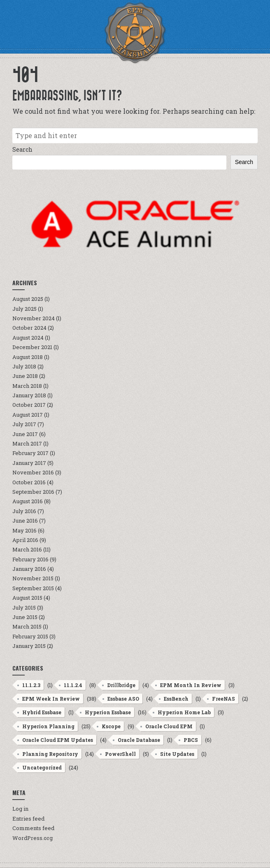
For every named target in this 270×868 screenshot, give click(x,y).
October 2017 (29, 405)
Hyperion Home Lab (184, 712)
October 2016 (29, 482)
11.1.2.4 (73, 685)
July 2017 (24, 424)
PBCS (191, 740)
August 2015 (27, 598)
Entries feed (28, 819)
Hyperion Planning (48, 726)
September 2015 (33, 588)
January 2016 (29, 569)
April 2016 (25, 540)
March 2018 (27, 386)
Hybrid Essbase (42, 712)
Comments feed (33, 828)
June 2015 (25, 617)
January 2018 (29, 395)
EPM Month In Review (191, 685)
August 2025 (28, 299)
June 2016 (25, 521)
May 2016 (24, 530)
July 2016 (24, 511)
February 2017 (30, 453)
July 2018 (24, 366)
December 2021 (32, 347)
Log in (20, 809)
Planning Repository (50, 754)
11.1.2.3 (31, 685)
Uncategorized (42, 767)
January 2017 (29, 463)
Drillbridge (121, 685)
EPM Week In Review (51, 699)
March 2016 (27, 549)
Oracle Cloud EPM (169, 726)
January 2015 (29, 646)
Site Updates (177, 754)
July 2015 (24, 608)
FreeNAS (223, 699)
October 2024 (29, 328)
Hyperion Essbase (108, 712)
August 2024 (28, 338)
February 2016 (30, 559)
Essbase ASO (123, 699)
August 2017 (28, 415)
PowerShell (120, 754)
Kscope (111, 726)
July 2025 (24, 309)
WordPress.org (33, 838)
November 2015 (33, 578)
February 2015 (30, 636)
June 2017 (25, 434)
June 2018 (25, 376)
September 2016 (33, 492)
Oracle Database (139, 740)
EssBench (176, 699)
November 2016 (33, 472)
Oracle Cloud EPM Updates (58, 740)
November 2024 (34, 318)
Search (22, 149)
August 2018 (28, 357)
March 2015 (27, 626)
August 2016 (28, 501)
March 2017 (27, 443)
